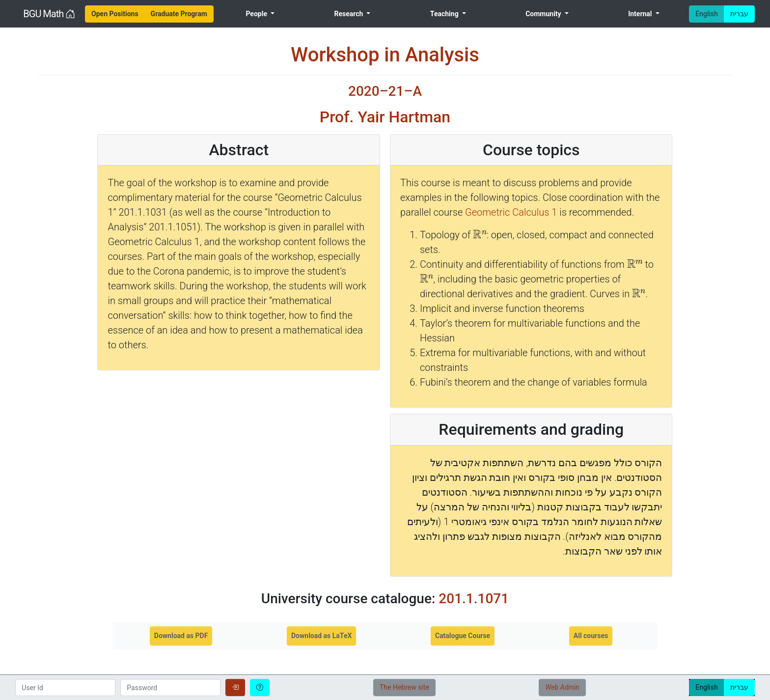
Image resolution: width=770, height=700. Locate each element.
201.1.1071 (474, 599)
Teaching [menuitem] (445, 14)
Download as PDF (181, 636)
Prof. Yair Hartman (385, 117)
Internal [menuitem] (641, 14)
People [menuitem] (257, 14)
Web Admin (562, 687)
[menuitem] (115, 14)
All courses (591, 636)
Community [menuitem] (544, 14)
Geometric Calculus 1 (511, 212)
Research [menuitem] (349, 14)
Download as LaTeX (321, 636)
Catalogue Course (463, 636)
